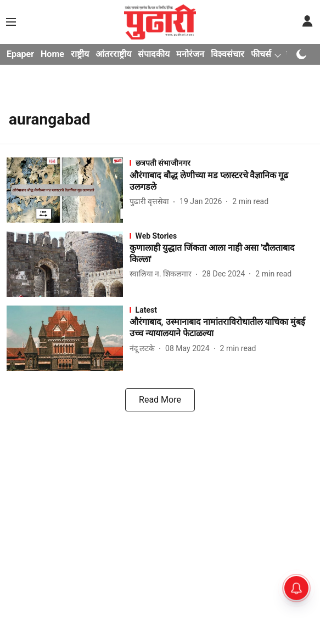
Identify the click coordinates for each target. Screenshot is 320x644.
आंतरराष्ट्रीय (113, 54)
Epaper (20, 54)
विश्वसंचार (228, 54)
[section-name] (221, 163)
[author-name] (151, 202)
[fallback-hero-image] (68, 190)
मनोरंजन (190, 54)
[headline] (221, 182)
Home (52, 54)
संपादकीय (154, 54)
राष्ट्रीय (80, 54)
